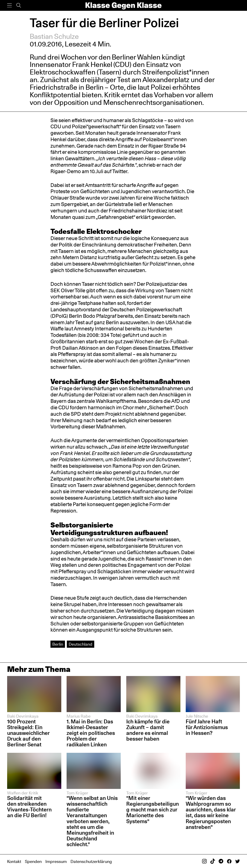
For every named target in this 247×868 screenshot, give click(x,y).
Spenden (33, 861)
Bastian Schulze (54, 36)
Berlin (58, 644)
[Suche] (19, 5)
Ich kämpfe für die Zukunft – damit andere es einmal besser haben (148, 730)
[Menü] (9, 5)
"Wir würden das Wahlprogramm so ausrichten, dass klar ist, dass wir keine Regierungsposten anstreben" (211, 812)
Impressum (56, 861)
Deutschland (81, 644)
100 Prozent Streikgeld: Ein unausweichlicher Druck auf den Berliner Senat (28, 733)
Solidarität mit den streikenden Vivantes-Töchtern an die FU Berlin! (29, 807)
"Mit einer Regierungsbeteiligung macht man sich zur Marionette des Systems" (153, 809)
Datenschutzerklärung (91, 861)
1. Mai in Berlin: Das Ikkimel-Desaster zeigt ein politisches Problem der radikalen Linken (91, 733)
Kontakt (14, 861)
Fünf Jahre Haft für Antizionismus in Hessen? (207, 727)
